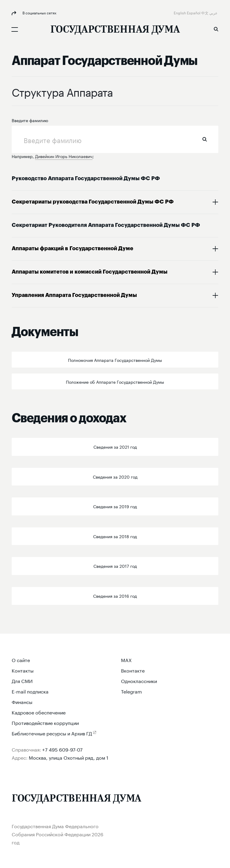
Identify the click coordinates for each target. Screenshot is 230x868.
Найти (205, 139)
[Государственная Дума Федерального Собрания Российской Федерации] (115, 30)
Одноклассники (139, 680)
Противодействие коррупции (45, 722)
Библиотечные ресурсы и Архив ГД (52, 733)
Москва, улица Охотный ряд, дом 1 (69, 757)
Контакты (23, 670)
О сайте (21, 660)
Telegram (131, 691)
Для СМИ (22, 680)
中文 (205, 12)
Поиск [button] (216, 29)
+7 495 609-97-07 (62, 749)
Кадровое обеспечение (39, 712)
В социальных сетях (39, 12)
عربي (214, 12)
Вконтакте (133, 670)
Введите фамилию (30, 120)
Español (194, 12)
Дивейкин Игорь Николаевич (64, 156)
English (180, 12)
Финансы (22, 701)
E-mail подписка (30, 691)
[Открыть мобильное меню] (15, 29)
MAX (126, 660)
